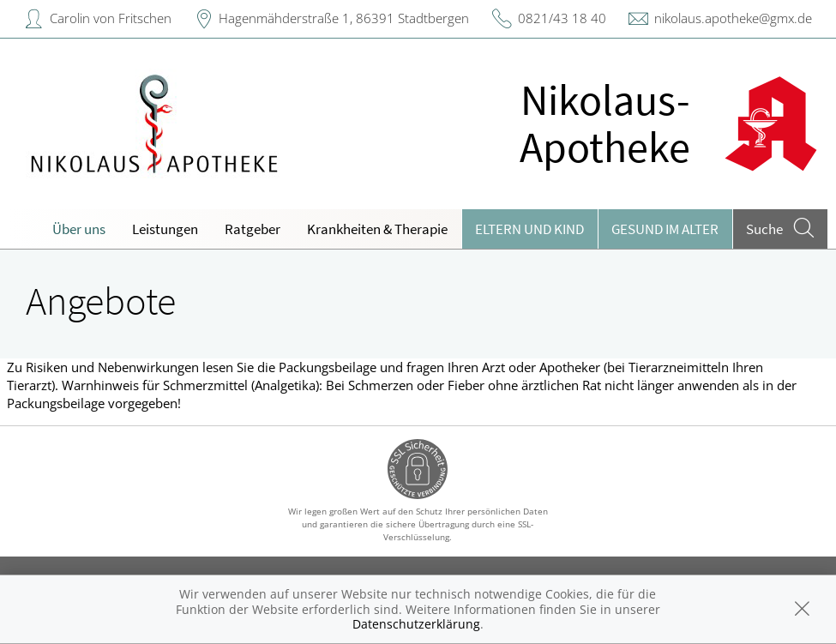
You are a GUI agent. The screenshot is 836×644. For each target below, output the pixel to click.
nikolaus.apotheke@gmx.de (733, 18)
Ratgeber (253, 229)
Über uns (79, 229)
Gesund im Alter (665, 229)
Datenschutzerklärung (416, 624)
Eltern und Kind (529, 229)
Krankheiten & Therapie (377, 229)
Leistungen (165, 229)
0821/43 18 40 (562, 18)
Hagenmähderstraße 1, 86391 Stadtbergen (344, 18)
